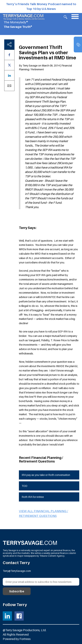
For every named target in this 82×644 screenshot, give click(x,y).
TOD (24, 486)
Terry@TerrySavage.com (17, 571)
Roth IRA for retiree (33, 497)
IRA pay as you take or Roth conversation (46, 475)
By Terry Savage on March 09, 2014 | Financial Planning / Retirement (45, 67)
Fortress (25, 639)
